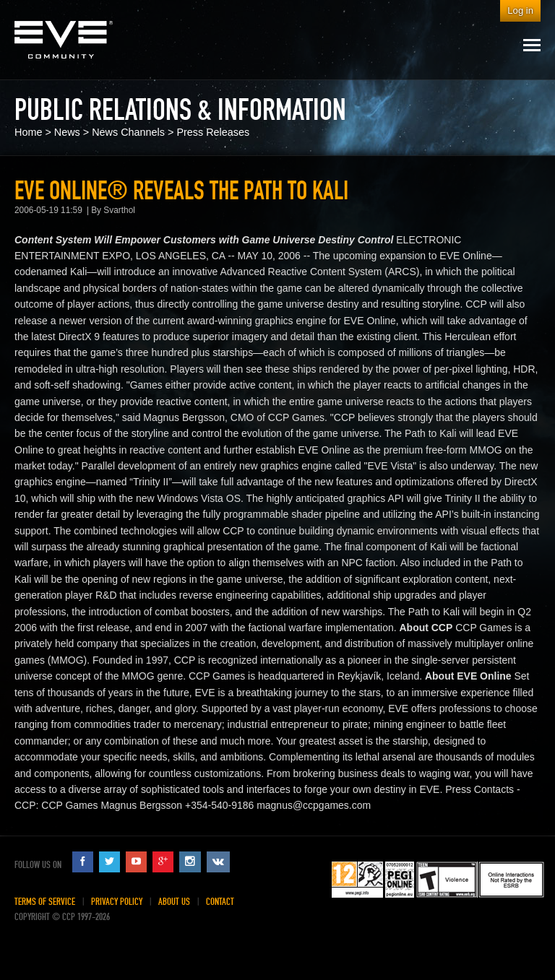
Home (28, 132)
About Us (174, 902)
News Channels (128, 132)
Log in (520, 10)
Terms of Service (45, 902)
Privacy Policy (117, 902)
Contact (220, 902)
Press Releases (213, 132)
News (67, 132)
